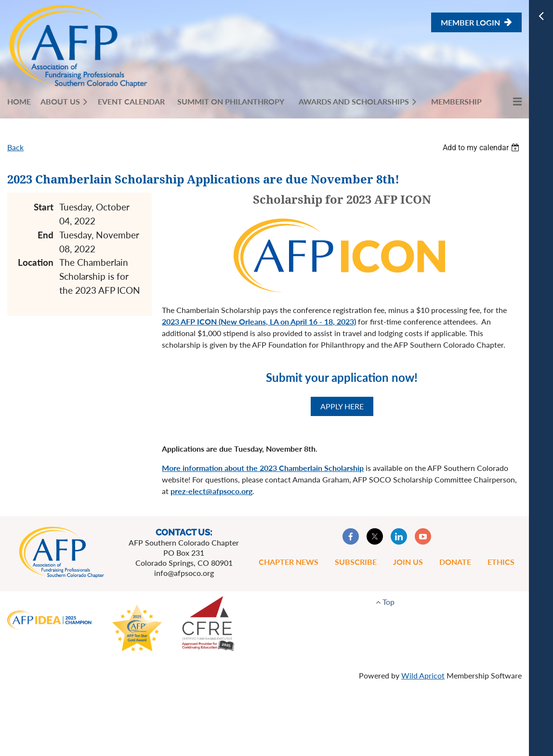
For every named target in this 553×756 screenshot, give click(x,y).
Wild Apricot (423, 675)
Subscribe (356, 562)
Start (44, 207)
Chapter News (289, 562)
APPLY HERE (342, 406)
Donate (455, 562)
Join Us (408, 562)
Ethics (501, 562)
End (46, 235)
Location (36, 262)
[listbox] (482, 148)
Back (15, 147)
